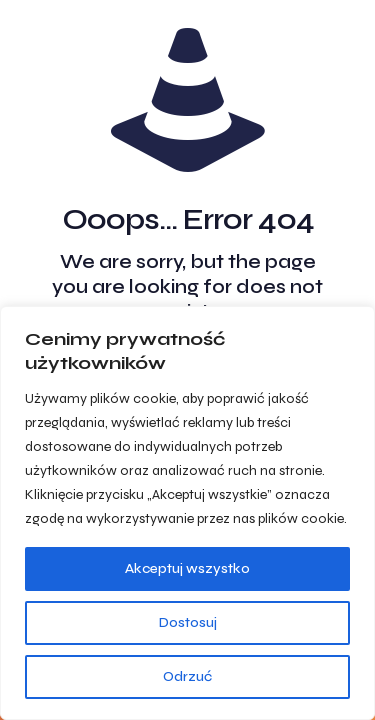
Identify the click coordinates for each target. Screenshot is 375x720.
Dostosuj (188, 622)
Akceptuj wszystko (187, 568)
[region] (187, 513)
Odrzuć (187, 676)
